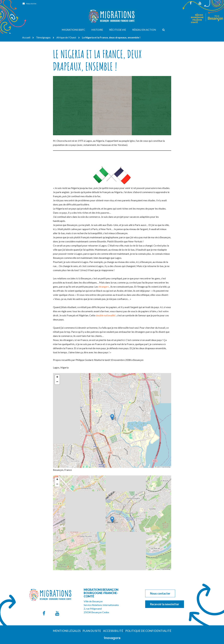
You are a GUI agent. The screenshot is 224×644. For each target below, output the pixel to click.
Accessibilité (113, 631)
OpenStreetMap (166, 467)
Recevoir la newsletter (165, 604)
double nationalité (106, 315)
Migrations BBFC (73, 30)
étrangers (104, 287)
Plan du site (92, 631)
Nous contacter (160, 593)
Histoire (97, 30)
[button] (112, 417)
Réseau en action (144, 30)
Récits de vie (118, 30)
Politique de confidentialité (148, 631)
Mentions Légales (67, 631)
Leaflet (157, 467)
